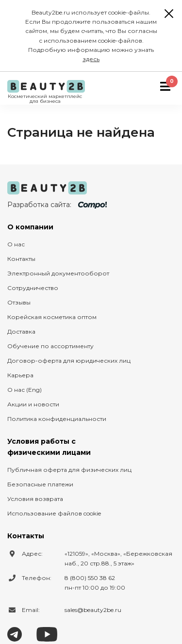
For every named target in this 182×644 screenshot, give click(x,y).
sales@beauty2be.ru (93, 610)
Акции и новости (33, 404)
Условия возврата (35, 499)
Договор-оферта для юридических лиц (69, 361)
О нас (16, 244)
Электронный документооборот (58, 273)
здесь (91, 59)
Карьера (20, 375)
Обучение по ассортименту (50, 346)
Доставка (21, 331)
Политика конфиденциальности (57, 419)
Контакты (21, 259)
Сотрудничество (33, 288)
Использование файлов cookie (54, 513)
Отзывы (19, 302)
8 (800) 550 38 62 (90, 578)
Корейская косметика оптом (52, 317)
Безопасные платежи (40, 484)
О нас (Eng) (25, 390)
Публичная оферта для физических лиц (69, 470)
